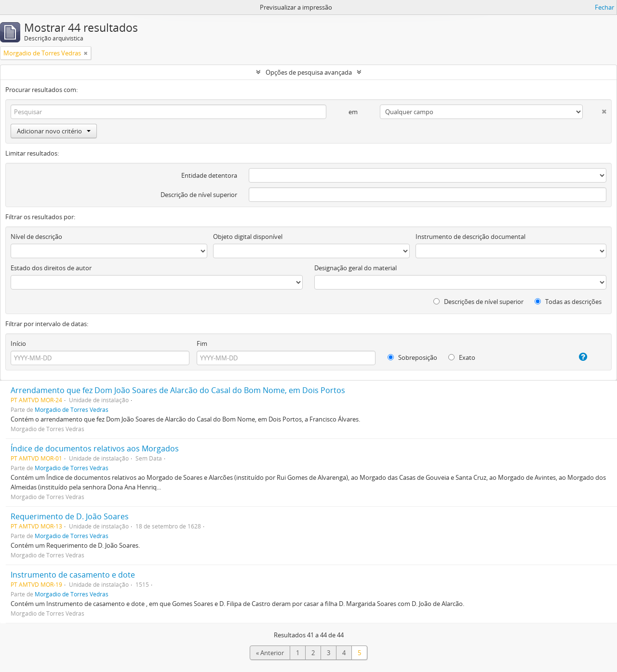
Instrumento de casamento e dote (73, 575)
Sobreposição (412, 357)
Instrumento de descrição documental (470, 237)
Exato (462, 357)
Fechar (604, 7)
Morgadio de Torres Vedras (72, 409)
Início (18, 343)
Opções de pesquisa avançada (309, 72)
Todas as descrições (568, 302)
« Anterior (270, 653)
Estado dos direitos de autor (51, 268)
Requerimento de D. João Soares (70, 516)
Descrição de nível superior (199, 195)
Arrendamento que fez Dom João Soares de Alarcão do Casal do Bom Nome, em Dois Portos (178, 390)
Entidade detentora (209, 175)
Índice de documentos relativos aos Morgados (95, 448)
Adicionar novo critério (54, 131)
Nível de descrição (36, 237)
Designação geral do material (355, 268)
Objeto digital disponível (248, 237)
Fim (202, 343)
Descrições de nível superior (478, 302)
